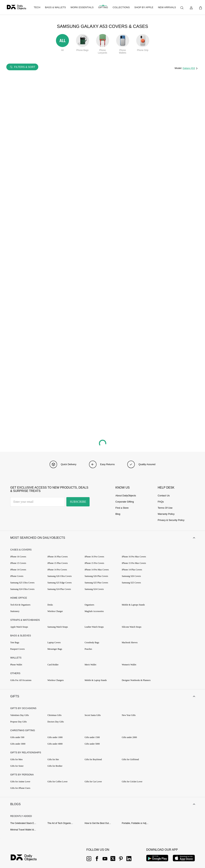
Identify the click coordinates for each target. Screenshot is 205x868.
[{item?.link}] (27, 859)
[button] (102, 538)
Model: (179, 68)
